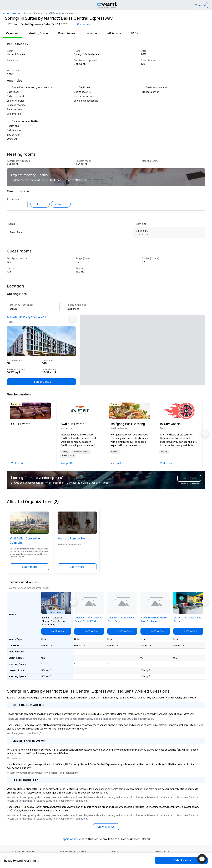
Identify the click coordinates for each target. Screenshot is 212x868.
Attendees (13, 199)
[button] (65, 452)
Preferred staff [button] (68, 456)
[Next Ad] (72, 319)
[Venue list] (199, 5)
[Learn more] (29, 567)
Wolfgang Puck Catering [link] (128, 424)
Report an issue (71, 839)
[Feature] (61, 204)
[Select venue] (41, 382)
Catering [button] (115, 452)
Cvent (6, 13)
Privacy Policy (162, 851)
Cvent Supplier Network (22, 851)
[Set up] (40, 204)
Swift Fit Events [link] (72, 424)
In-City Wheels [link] (170, 424)
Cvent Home (113, 851)
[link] (30, 411)
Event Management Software (73, 851)
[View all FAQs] (106, 827)
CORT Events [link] (21, 424)
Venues (16, 13)
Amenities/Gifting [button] (81, 452)
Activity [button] (65, 452)
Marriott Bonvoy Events (74, 539)
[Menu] (4, 5)
